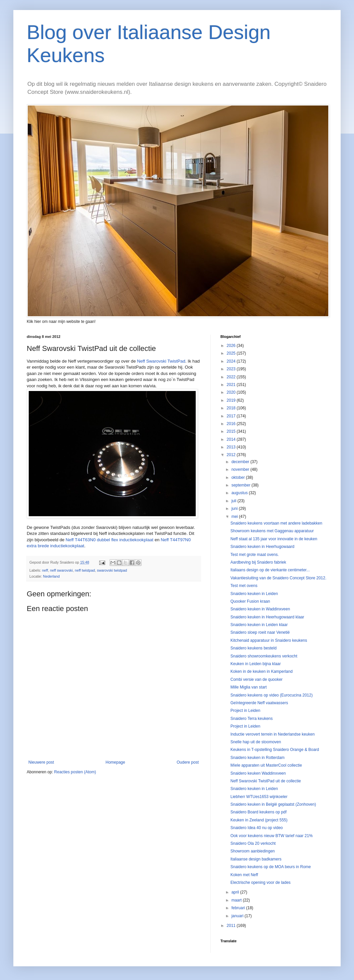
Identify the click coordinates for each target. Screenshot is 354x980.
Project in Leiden (245, 711)
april (236, 892)
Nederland (51, 576)
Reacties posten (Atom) (75, 772)
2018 (232, 408)
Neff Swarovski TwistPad (161, 361)
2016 (232, 424)
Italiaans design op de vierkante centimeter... (270, 570)
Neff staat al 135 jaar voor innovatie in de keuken (274, 539)
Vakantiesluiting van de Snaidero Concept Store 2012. (278, 578)
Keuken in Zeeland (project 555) (259, 820)
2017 (232, 416)
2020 (232, 392)
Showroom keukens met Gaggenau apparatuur (272, 531)
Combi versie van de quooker (256, 679)
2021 (232, 385)
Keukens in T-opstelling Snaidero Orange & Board (275, 750)
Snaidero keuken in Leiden (254, 594)
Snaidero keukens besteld (253, 648)
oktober (239, 477)
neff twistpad (85, 570)
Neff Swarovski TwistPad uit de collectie (266, 781)
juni (235, 509)
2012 (232, 455)
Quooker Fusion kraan (250, 601)
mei (235, 517)
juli (234, 501)
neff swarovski (61, 570)
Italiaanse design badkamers (256, 859)
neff (45, 570)
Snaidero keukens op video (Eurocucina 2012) (272, 695)
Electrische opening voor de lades (260, 883)
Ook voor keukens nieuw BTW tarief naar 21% (272, 836)
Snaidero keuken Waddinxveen (258, 773)
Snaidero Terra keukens (252, 719)
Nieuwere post (41, 762)
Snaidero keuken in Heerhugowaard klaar (267, 617)
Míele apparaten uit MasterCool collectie (266, 765)
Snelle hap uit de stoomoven (256, 742)
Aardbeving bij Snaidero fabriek (258, 562)
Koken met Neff (244, 875)
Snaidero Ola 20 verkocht (253, 843)
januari (238, 916)
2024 (232, 361)
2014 (232, 439)
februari (239, 908)
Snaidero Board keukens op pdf (258, 812)
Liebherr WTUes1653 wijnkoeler (259, 797)
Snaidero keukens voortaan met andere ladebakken (276, 523)
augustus (240, 493)
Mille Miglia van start (249, 687)
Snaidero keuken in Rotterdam (257, 758)
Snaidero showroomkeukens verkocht (264, 656)
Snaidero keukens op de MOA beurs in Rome (271, 867)
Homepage (115, 762)
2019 (232, 400)
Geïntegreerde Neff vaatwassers (259, 703)
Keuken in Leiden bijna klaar (256, 664)
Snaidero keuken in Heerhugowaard (262, 547)
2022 (232, 377)
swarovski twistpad (112, 570)
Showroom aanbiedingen (253, 851)
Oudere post (188, 762)
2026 (232, 346)
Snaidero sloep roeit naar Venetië (260, 632)
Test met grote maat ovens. (255, 555)
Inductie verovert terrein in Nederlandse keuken (273, 734)
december (241, 462)
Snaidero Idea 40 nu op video (257, 828)
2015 (232, 431)
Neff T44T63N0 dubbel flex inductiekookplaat (110, 540)
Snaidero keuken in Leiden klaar (259, 625)
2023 (232, 369)
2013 (232, 447)
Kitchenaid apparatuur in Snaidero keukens (269, 640)
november (241, 469)
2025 (232, 353)
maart (237, 900)
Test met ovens (244, 586)
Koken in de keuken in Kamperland (261, 671)
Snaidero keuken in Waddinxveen (260, 609)
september (241, 485)
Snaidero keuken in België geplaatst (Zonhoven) (273, 804)
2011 (232, 926)
